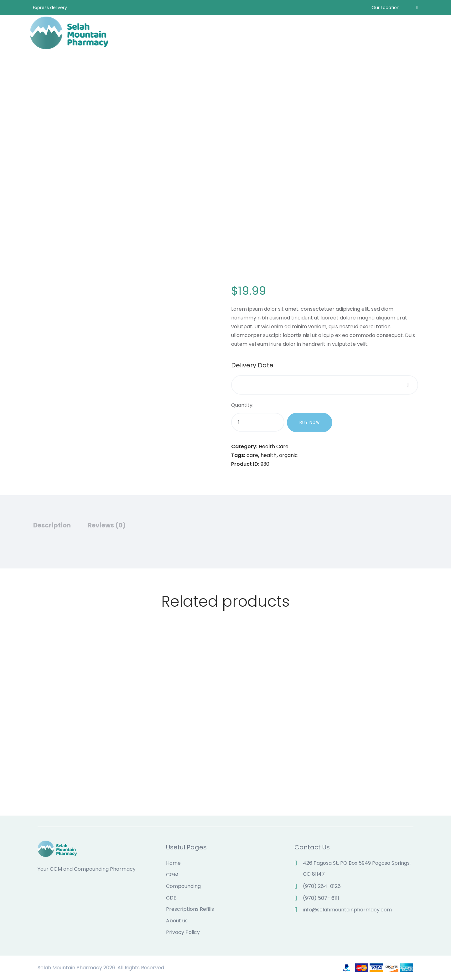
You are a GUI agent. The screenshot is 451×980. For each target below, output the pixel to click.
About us (177, 921)
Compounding (183, 886)
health (269, 455)
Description (52, 525)
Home (173, 863)
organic (288, 455)
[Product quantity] (258, 422)
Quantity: (242, 405)
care (252, 455)
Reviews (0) (107, 525)
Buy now (310, 423)
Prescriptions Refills (190, 909)
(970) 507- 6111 (321, 898)
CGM (172, 875)
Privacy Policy (183, 932)
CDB (171, 898)
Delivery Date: (253, 366)
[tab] (60, 528)
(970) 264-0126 (322, 886)
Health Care (274, 446)
